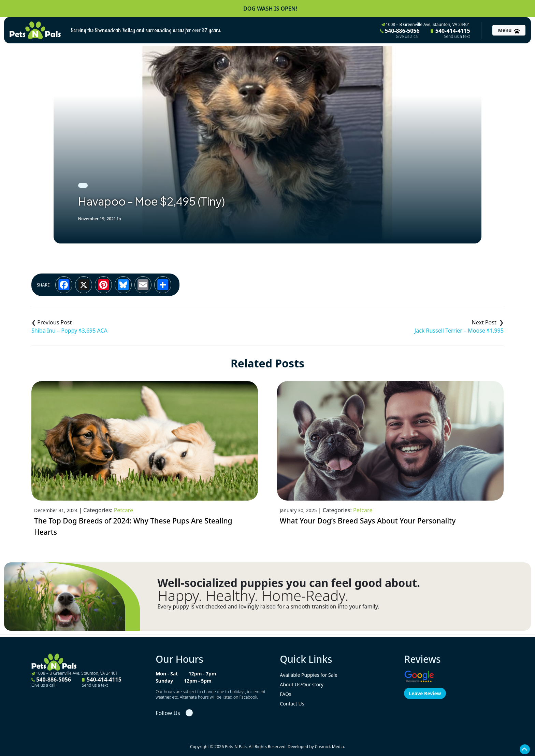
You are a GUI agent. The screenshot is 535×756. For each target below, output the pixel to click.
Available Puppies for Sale (309, 675)
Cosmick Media (329, 747)
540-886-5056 (400, 33)
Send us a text (457, 37)
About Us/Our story (302, 684)
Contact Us (292, 704)
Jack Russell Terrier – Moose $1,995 (459, 331)
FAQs (285, 694)
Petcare (124, 510)
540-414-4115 (450, 33)
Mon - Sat (167, 674)
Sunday (164, 681)
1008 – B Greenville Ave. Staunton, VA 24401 (426, 24)
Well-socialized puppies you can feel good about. (289, 583)
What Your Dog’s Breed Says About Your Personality (368, 521)
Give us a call (408, 37)
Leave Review (425, 693)
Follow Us (168, 713)
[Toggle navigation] (509, 30)
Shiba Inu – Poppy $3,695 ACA (69, 331)
